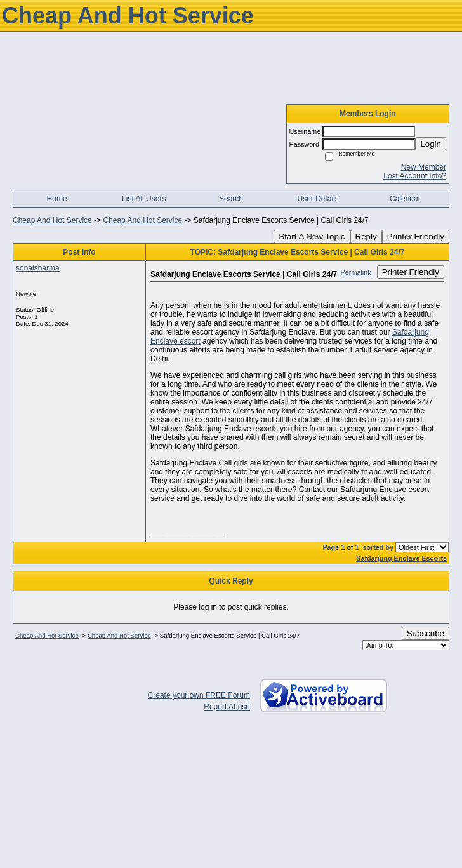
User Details (318, 199)
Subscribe (426, 633)
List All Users (144, 199)
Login (431, 144)
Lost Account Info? (415, 176)
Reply (366, 237)
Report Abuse (227, 707)
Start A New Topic (312, 237)
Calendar (405, 199)
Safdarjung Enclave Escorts (401, 558)
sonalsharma (38, 268)
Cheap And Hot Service (52, 220)
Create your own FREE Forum (199, 695)
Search (231, 199)
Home (57, 199)
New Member (424, 167)
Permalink (356, 272)
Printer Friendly (416, 237)
